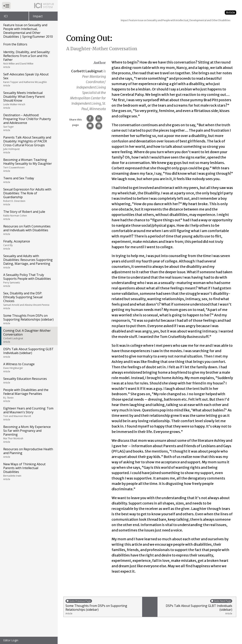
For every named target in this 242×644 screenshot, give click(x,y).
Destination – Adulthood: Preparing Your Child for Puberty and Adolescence (29, 122)
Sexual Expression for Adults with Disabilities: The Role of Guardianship (29, 197)
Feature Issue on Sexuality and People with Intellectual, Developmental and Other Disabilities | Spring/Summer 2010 (28, 31)
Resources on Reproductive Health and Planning (29, 453)
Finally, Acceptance (29, 245)
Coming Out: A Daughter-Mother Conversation (29, 336)
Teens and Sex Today (29, 180)
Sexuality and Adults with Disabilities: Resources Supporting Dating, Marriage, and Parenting (29, 261)
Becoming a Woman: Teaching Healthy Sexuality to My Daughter (29, 165)
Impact (38, 16)
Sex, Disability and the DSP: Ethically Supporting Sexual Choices (29, 301)
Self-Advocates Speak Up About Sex (29, 80)
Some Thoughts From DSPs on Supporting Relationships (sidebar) (29, 319)
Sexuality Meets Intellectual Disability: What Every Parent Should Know (29, 100)
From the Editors (15, 44)
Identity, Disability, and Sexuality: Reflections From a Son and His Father (29, 59)
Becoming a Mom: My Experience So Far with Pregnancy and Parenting (29, 434)
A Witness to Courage (29, 368)
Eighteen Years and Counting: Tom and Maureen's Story (29, 414)
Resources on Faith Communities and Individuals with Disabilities (29, 230)
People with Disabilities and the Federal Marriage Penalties (29, 395)
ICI (6, 16)
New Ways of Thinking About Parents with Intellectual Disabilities (29, 471)
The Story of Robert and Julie (29, 215)
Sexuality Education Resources (29, 380)
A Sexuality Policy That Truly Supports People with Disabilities (29, 280)
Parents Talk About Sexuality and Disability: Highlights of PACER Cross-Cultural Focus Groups (29, 145)
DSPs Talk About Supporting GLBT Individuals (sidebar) (29, 353)
